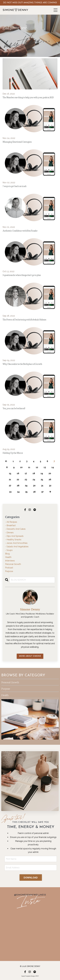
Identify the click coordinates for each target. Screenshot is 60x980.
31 (42, 486)
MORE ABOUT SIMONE (30, 656)
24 (34, 480)
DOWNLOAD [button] (31, 878)
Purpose (6, 688)
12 (37, 467)
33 (10, 492)
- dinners (9, 533)
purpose (9, 571)
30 (34, 486)
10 (21, 467)
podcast (9, 568)
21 (10, 480)
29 (26, 486)
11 (29, 467)
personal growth (13, 564)
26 (50, 480)
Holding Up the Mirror (13, 453)
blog (7, 554)
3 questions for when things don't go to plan (22, 275)
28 (18, 486)
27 (10, 486)
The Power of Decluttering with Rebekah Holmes (24, 319)
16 (18, 473)
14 (53, 467)
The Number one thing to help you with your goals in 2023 (28, 97)
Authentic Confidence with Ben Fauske (20, 230)
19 (42, 473)
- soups (9, 550)
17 (26, 473)
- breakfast (10, 525)
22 (18, 480)
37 (42, 492)
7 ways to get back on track (15, 186)
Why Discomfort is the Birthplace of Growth (22, 364)
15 (10, 473)
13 (45, 467)
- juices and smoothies (16, 543)
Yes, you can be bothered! (14, 408)
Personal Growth (10, 682)
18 (34, 473)
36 (34, 492)
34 (18, 492)
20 (50, 473)
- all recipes (11, 522)
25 (42, 480)
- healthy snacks (13, 540)
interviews (10, 561)
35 (26, 492)
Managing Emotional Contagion (17, 142)
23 (26, 480)
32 (50, 486)
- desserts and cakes (15, 529)
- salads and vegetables (17, 547)
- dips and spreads (14, 536)
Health (5, 695)
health (8, 557)
